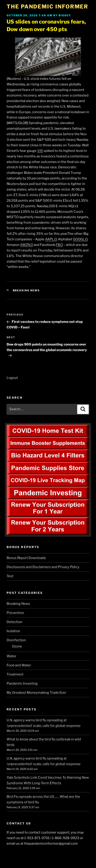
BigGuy (65, 15)
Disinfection (16, 640)
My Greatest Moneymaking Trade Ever (36, 693)
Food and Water (19, 665)
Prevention (15, 613)
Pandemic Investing (22, 683)
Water (12, 656)
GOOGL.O (80, 239)
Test (10, 576)
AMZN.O (27, 245)
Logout (12, 378)
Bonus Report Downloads (26, 558)
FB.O (59, 245)
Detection (14, 622)
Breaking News (26, 290)
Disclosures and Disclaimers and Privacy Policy (43, 567)
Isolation (13, 631)
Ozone (17, 646)
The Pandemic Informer (47, 7)
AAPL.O (51, 239)
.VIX (40, 151)
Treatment (15, 674)
